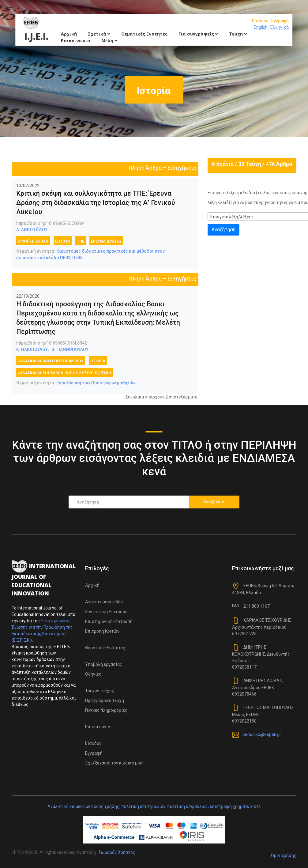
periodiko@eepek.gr (262, 734)
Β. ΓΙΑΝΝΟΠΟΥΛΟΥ (70, 349)
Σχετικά (99, 34)
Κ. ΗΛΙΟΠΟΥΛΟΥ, (32, 349)
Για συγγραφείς (198, 34)
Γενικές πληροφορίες (106, 710)
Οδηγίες (93, 674)
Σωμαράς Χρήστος (117, 852)
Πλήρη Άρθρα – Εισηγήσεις (162, 168)
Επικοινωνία (76, 41)
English (261, 27)
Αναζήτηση (223, 230)
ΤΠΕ (81, 241)
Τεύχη (238, 34)
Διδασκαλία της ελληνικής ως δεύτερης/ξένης (65, 373)
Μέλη (109, 41)
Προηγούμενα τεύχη (105, 700)
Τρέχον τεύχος (100, 691)
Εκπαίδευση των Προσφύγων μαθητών (96, 383)
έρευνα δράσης (106, 241)
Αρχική (69, 34)
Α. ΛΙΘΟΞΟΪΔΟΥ (32, 230)
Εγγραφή (280, 21)
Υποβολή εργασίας (104, 664)
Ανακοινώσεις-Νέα (104, 602)
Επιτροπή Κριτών (102, 631)
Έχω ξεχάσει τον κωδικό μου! (114, 763)
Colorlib (83, 859)
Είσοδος (260, 21)
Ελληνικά (280, 27)
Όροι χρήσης (284, 855)
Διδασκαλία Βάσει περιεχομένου (51, 361)
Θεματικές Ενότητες (144, 34)
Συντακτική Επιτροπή (106, 612)
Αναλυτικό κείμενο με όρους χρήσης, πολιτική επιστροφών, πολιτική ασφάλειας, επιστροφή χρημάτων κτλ (154, 806)
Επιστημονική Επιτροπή (109, 621)
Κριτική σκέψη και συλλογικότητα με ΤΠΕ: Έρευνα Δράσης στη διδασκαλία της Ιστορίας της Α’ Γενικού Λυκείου (96, 203)
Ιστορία (63, 241)
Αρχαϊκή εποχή (33, 241)
